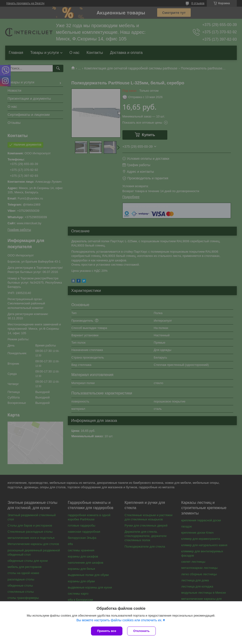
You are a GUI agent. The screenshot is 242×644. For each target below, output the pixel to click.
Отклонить (141, 631)
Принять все (107, 631)
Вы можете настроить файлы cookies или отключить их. (119, 620)
